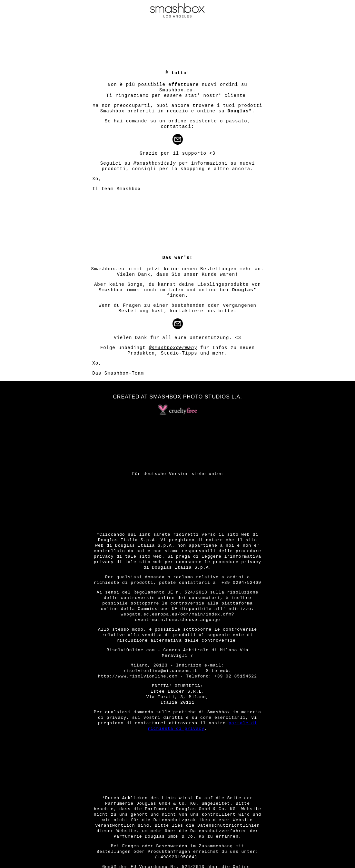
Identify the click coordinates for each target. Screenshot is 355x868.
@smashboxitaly (155, 163)
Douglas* (240, 111)
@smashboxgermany (173, 348)
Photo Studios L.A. (213, 397)
